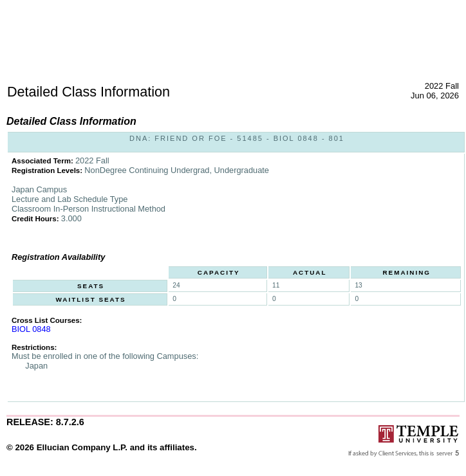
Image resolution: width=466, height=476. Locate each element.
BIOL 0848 (31, 329)
